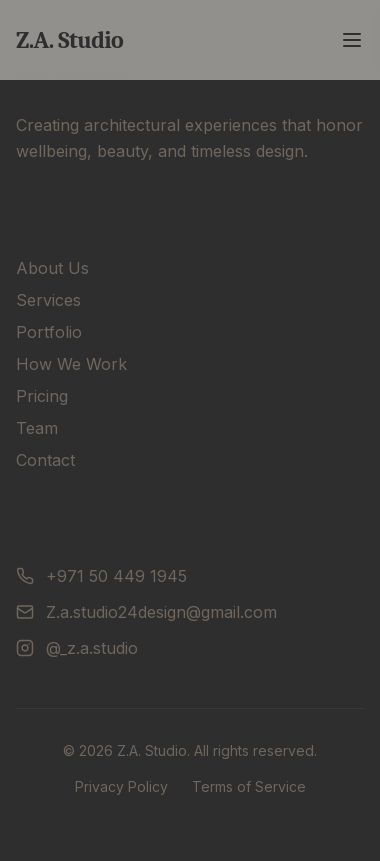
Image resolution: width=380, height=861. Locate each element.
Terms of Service (249, 786)
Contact (45, 460)
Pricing (42, 396)
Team (37, 428)
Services (48, 300)
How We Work (71, 364)
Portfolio (49, 332)
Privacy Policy (121, 786)
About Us (52, 268)
